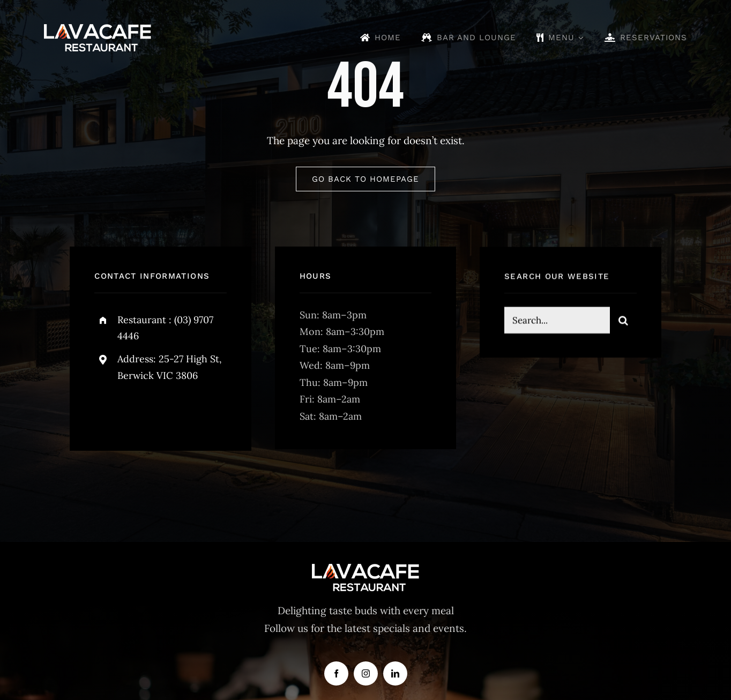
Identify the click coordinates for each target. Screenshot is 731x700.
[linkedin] (395, 673)
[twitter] (136, 410)
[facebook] (106, 410)
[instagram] (165, 410)
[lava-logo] (98, 29)
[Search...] (557, 322)
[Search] (623, 322)
